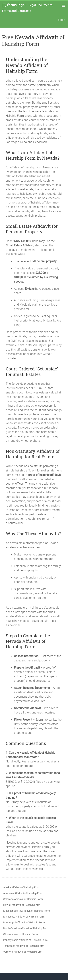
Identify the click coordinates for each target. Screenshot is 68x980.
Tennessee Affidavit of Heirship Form (24, 946)
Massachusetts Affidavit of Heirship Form (27, 911)
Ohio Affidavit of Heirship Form (20, 934)
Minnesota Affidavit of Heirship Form (24, 917)
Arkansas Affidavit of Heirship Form (23, 893)
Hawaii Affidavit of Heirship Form (22, 905)
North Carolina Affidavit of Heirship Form (26, 928)
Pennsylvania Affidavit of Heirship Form (25, 940)
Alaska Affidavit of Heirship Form (22, 887)
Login (62, 20)
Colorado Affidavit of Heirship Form (23, 899)
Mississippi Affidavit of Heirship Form (24, 922)
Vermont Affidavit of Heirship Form (23, 952)
